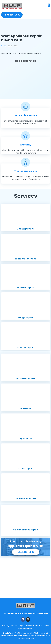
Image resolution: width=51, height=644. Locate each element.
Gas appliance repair (25, 530)
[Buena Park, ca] (25, 578)
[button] (49, 5)
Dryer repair (26, 439)
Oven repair (25, 409)
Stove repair (26, 469)
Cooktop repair (26, 229)
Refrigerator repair (26, 259)
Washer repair (26, 288)
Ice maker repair (25, 379)
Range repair (25, 317)
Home (4, 46)
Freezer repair (26, 347)
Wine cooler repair (25, 499)
